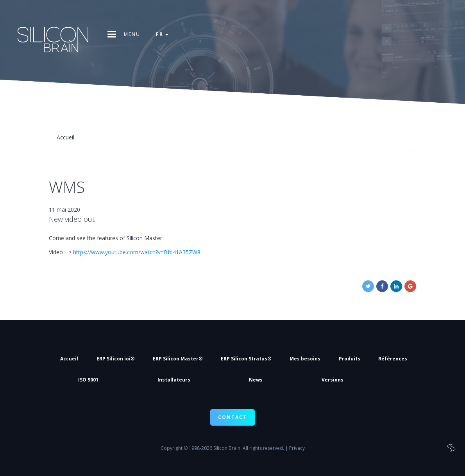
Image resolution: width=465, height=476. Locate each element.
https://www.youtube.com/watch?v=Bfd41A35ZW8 (137, 252)
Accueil (69, 359)
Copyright (172, 448)
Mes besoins (305, 359)
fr (162, 34)
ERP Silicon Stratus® (246, 359)
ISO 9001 (88, 380)
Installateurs (174, 380)
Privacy (297, 448)
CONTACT (232, 417)
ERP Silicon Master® (178, 359)
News (256, 380)
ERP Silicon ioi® (116, 359)
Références (393, 359)
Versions (333, 380)
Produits (350, 359)
